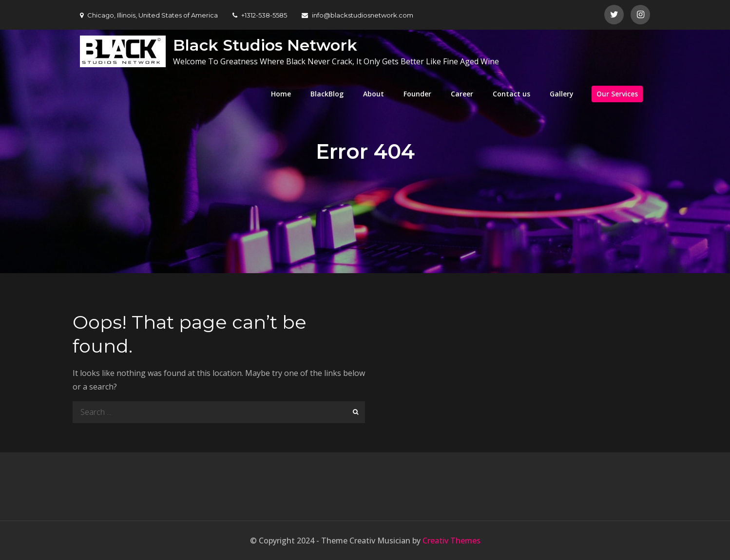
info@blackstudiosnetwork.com (357, 15)
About (374, 94)
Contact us (511, 94)
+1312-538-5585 (260, 15)
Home (281, 94)
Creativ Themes (451, 541)
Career (462, 94)
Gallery (562, 94)
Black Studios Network (265, 45)
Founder (417, 94)
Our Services (617, 94)
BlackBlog (327, 94)
